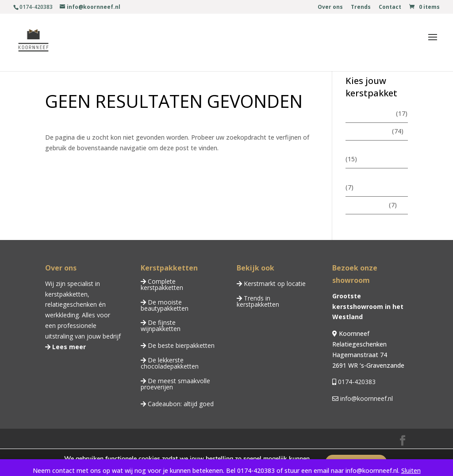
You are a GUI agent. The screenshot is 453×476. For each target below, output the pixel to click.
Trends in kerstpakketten (258, 301)
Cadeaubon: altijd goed (180, 404)
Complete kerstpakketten (162, 284)
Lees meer (68, 347)
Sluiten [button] (411, 470)
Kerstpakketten (368, 131)
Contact (390, 8)
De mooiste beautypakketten (165, 305)
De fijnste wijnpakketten (161, 326)
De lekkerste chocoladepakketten (170, 363)
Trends (361, 8)
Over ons (330, 8)
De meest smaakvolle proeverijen (175, 384)
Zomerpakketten (370, 113)
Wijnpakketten (366, 205)
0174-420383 (356, 382)
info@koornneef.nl (366, 398)
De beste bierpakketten (180, 345)
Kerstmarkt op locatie (274, 284)
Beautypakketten (370, 149)
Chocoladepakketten (375, 177)
